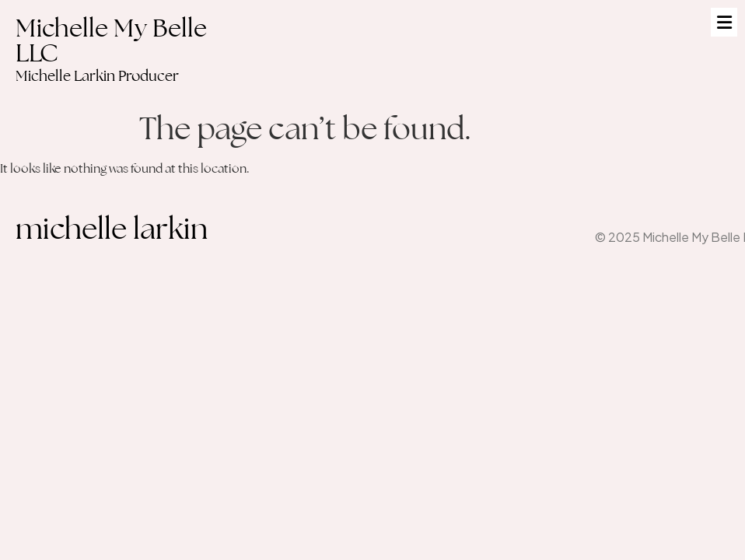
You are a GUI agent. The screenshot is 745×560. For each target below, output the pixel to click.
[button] (724, 22)
